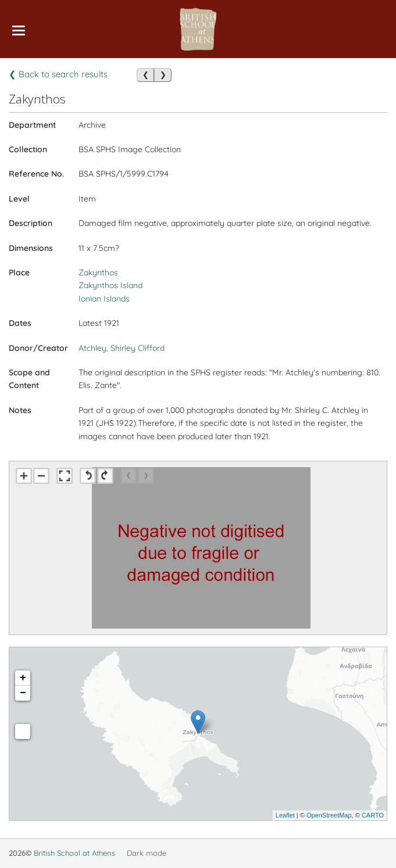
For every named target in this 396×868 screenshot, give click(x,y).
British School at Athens (74, 853)
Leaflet (285, 815)
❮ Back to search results (58, 74)
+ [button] (23, 678)
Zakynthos (98, 272)
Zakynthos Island (110, 285)
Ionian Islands (104, 299)
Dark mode (147, 853)
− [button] (23, 693)
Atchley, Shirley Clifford (122, 348)
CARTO (373, 815)
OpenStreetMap (329, 815)
